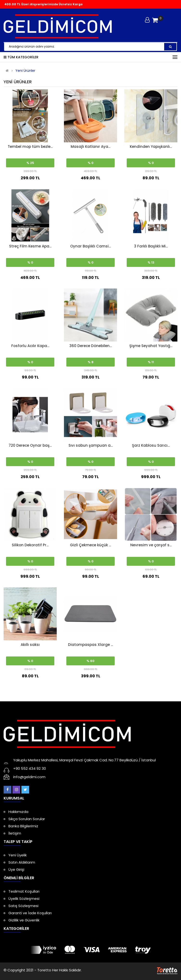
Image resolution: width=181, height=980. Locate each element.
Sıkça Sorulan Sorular (27, 819)
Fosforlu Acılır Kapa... (30, 346)
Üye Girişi (16, 869)
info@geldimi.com (29, 777)
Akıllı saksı (30, 645)
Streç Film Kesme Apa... (30, 246)
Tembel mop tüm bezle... (30, 147)
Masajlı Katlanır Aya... (90, 147)
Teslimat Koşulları (24, 891)
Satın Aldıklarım (22, 862)
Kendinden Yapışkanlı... (151, 147)
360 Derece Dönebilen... (91, 346)
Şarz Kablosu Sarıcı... (151, 445)
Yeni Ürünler (25, 71)
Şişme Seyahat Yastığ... (151, 346)
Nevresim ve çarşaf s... (151, 545)
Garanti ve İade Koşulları (30, 913)
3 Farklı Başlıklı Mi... (151, 246)
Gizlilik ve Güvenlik (24, 920)
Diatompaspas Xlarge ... (90, 645)
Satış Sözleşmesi (23, 906)
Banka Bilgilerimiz (23, 826)
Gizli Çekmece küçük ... (90, 545)
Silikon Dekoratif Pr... (30, 545)
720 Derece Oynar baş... (30, 445)
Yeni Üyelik (18, 855)
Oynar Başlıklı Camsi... (90, 246)
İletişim (15, 833)
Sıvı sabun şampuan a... (91, 445)
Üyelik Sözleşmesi (24, 899)
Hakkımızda (18, 812)
